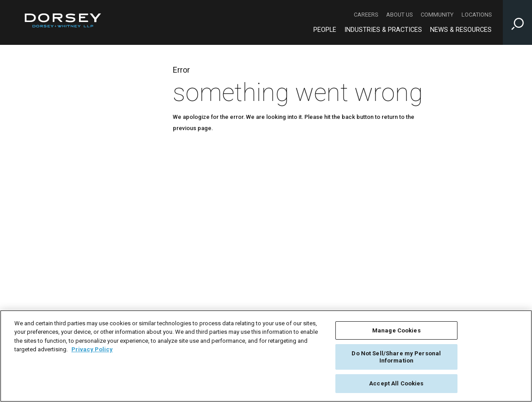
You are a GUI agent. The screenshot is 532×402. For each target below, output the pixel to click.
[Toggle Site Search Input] (517, 22)
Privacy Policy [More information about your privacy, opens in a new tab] (92, 349)
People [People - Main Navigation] (325, 30)
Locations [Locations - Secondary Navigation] (477, 15)
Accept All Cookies (396, 383)
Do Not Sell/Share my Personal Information (396, 357)
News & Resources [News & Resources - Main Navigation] (461, 30)
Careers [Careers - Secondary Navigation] (366, 15)
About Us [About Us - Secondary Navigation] (399, 15)
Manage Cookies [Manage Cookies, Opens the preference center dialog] (396, 330)
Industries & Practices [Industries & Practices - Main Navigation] (383, 30)
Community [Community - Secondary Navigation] (437, 15)
